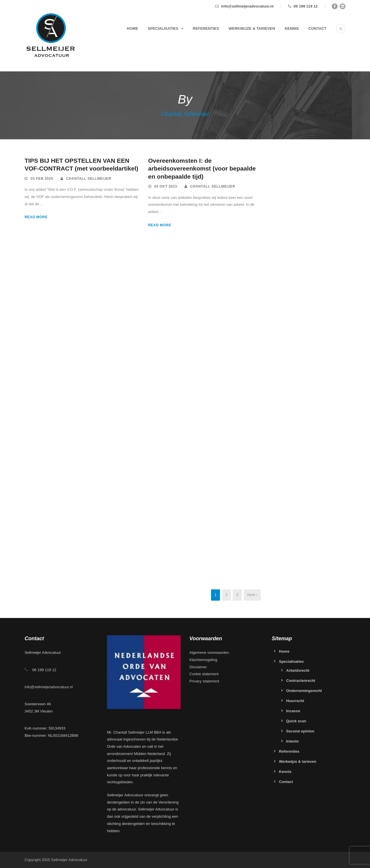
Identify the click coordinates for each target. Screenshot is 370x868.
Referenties (206, 28)
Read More (36, 217)
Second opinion (300, 731)
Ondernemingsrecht (304, 691)
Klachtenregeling (203, 660)
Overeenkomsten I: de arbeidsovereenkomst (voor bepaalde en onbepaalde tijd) (202, 169)
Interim (292, 741)
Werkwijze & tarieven (252, 28)
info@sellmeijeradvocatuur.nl (247, 6)
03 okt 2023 (166, 186)
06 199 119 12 (306, 6)
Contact (318, 28)
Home (133, 28)
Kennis (292, 28)
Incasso (293, 711)
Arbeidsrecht (298, 670)
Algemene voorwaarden (209, 653)
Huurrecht (295, 701)
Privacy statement (204, 681)
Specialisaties (163, 28)
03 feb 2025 (42, 179)
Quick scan (296, 721)
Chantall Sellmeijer (89, 179)
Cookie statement (204, 674)
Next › (252, 595)
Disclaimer (198, 667)
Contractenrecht (301, 681)
